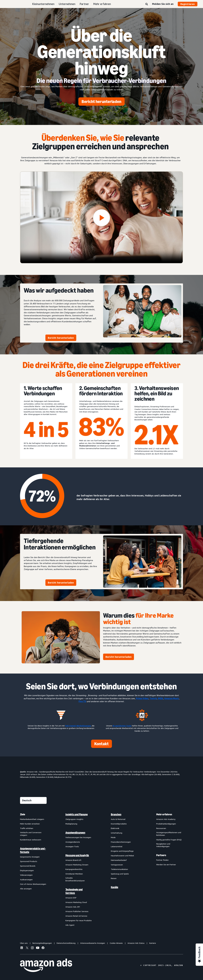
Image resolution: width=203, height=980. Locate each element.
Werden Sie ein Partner (166, 864)
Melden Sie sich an (163, 4)
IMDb (161, 698)
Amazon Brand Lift (73, 860)
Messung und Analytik (77, 855)
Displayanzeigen (27, 870)
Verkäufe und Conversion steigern (31, 834)
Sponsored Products (29, 861)
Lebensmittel (117, 846)
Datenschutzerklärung (66, 943)
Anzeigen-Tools (72, 846)
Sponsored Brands (28, 866)
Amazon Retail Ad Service (76, 916)
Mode (113, 837)
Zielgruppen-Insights (74, 819)
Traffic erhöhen (27, 828)
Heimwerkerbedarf (119, 860)
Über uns (24, 943)
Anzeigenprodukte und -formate (33, 850)
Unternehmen (67, 4)
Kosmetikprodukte (119, 824)
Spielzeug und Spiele (120, 874)
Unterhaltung (117, 833)
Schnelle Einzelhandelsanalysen (75, 879)
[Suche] (147, 4)
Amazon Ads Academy (166, 819)
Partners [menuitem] (161, 855)
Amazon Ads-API (73, 907)
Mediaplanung (71, 824)
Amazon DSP (71, 898)
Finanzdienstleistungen (121, 842)
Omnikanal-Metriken (74, 874)
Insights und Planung (77, 814)
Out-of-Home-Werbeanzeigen (33, 884)
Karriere (153, 943)
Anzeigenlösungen (75, 833)
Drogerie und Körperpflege (122, 851)
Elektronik (115, 828)
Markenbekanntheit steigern (32, 819)
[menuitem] (33, 870)
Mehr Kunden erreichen (30, 824)
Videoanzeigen (26, 875)
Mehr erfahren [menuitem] (164, 814)
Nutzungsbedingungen (42, 943)
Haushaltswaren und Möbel (122, 856)
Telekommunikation (119, 869)
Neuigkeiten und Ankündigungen (163, 845)
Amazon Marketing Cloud (76, 902)
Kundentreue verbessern (31, 840)
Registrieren (188, 4)
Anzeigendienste (73, 842)
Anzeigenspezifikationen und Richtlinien (169, 834)
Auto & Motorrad (118, 819)
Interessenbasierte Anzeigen (93, 943)
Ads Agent (70, 925)
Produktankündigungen (166, 824)
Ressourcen (161, 828)
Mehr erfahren (102, 4)
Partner (84, 4)
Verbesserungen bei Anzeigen (78, 837)
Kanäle (115, 887)
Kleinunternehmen (43, 4)
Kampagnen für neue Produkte (79, 920)
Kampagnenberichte (74, 869)
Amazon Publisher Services (77, 911)
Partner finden (162, 860)
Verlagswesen (117, 865)
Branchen (116, 814)
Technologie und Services (74, 891)
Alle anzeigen (26, 889)
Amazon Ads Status (136, 943)
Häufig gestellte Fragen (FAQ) (169, 840)
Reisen (114, 878)
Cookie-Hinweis (116, 943)
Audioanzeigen (26, 879)
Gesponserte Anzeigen (30, 857)
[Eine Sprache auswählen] (33, 800)
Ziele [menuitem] (23, 814)
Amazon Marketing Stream (77, 865)
